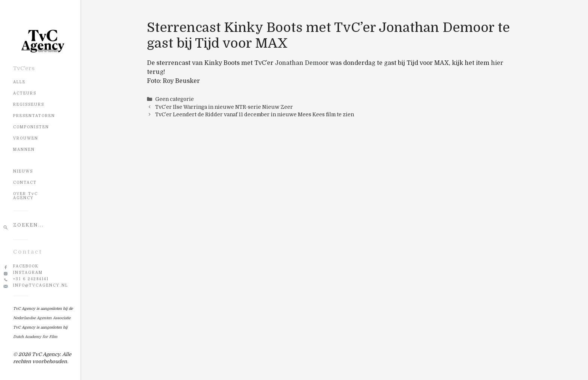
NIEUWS (23, 171)
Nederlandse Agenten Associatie (42, 318)
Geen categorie (175, 99)
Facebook (26, 266)
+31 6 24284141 (31, 279)
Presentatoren (34, 116)
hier (497, 63)
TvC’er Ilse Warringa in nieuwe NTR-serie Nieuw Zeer (224, 107)
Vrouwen (26, 138)
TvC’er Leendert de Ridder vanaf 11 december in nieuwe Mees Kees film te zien (255, 115)
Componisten (31, 127)
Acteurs (25, 93)
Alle (19, 82)
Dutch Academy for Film (35, 337)
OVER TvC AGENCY (25, 196)
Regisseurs (29, 104)
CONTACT (25, 182)
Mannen (24, 149)
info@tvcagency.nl (41, 285)
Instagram (28, 273)
